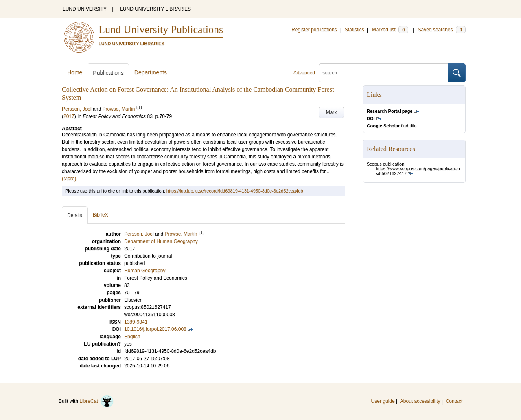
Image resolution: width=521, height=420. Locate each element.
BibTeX (101, 215)
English (132, 337)
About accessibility (420, 401)
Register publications (314, 30)
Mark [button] (332, 112)
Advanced (304, 73)
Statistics (355, 30)
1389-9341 (136, 322)
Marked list (390, 30)
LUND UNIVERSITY (85, 9)
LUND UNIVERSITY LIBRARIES (155, 9)
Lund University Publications (161, 30)
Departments (151, 72)
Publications (108, 73)
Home (75, 72)
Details (75, 215)
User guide (383, 401)
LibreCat (96, 401)
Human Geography (145, 271)
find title (392, 126)
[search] (383, 73)
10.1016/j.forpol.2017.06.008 (155, 329)
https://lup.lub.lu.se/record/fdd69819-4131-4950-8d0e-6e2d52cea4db (235, 191)
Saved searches (442, 30)
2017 (69, 116)
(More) (69, 179)
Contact (454, 401)
